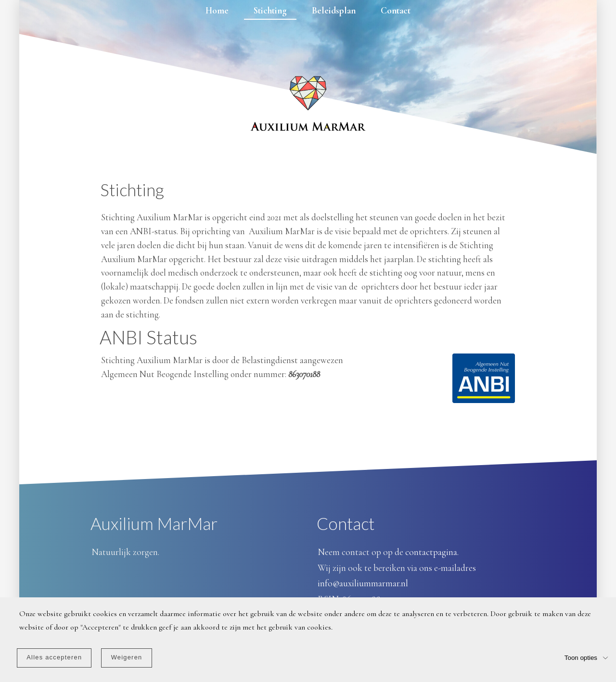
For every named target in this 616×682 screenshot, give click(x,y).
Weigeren (127, 657)
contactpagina (431, 552)
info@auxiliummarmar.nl (363, 583)
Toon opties (581, 657)
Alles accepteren (54, 657)
